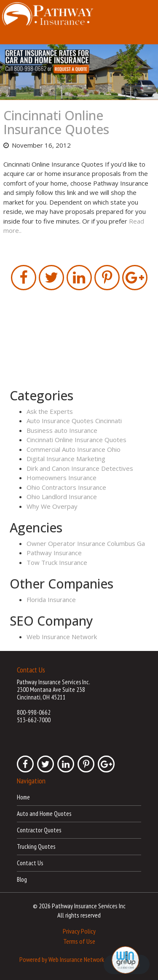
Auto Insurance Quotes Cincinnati (74, 421)
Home (23, 797)
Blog (22, 879)
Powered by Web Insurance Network (62, 959)
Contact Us (30, 863)
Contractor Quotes (39, 830)
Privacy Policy (79, 931)
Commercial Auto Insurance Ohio (74, 449)
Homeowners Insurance (62, 478)
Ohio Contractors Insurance (66, 487)
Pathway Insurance (54, 553)
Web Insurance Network (62, 637)
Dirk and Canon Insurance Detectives (80, 468)
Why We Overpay (52, 506)
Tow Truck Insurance (57, 562)
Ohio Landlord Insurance (62, 497)
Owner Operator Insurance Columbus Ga (86, 543)
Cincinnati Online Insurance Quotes (56, 122)
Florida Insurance (51, 599)
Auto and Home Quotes (44, 814)
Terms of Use (79, 941)
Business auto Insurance (62, 430)
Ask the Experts (50, 411)
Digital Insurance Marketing (66, 459)
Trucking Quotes (36, 846)
